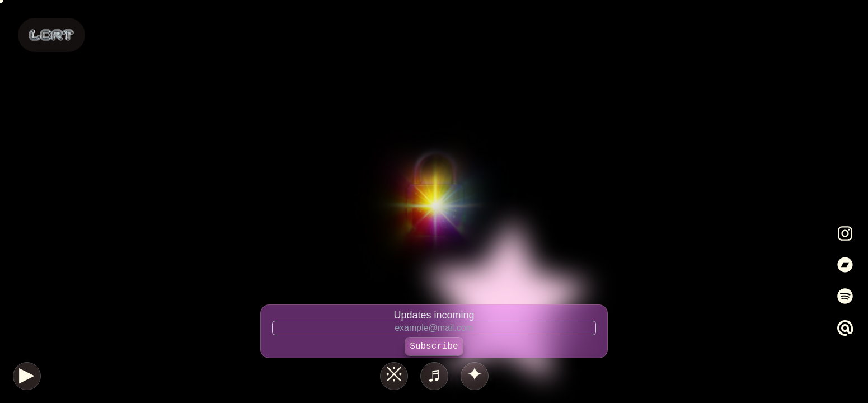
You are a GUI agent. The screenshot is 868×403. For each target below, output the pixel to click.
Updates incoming (434, 315)
